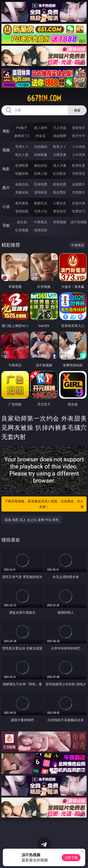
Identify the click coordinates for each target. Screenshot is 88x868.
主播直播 (60, 155)
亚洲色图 (41, 184)
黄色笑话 (60, 211)
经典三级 (41, 173)
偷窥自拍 (22, 184)
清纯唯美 (41, 192)
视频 (6, 150)
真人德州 (41, 128)
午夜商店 (41, 222)
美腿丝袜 (22, 192)
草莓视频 (60, 222)
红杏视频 (22, 230)
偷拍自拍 (41, 165)
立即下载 (71, 858)
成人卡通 (60, 165)
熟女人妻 (22, 155)
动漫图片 (79, 184)
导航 (6, 225)
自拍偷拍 (41, 147)
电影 (6, 169)
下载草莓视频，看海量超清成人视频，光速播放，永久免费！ (45, 504)
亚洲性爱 (22, 165)
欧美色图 (60, 184)
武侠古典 (79, 203)
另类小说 (41, 211)
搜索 (77, 110)
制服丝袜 (22, 173)
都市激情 (22, 203)
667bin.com (44, 98)
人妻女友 (60, 203)
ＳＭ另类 (79, 155)
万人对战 (60, 128)
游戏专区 (79, 128)
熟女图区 (60, 192)
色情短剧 (41, 230)
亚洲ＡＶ (22, 147)
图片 (6, 188)
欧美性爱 (79, 165)
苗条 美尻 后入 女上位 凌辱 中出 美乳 (32, 520)
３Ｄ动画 (79, 147)
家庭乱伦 (41, 203)
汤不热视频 (79, 222)
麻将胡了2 (22, 136)
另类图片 (79, 192)
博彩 (6, 131)
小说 (6, 207)
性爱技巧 (79, 211)
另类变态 (79, 173)
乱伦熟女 (60, 173)
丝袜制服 (41, 155)
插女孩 (22, 222)
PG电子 (22, 128)
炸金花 (41, 136)
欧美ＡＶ (60, 147)
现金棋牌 (60, 136)
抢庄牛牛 (79, 136)
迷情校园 (22, 211)
